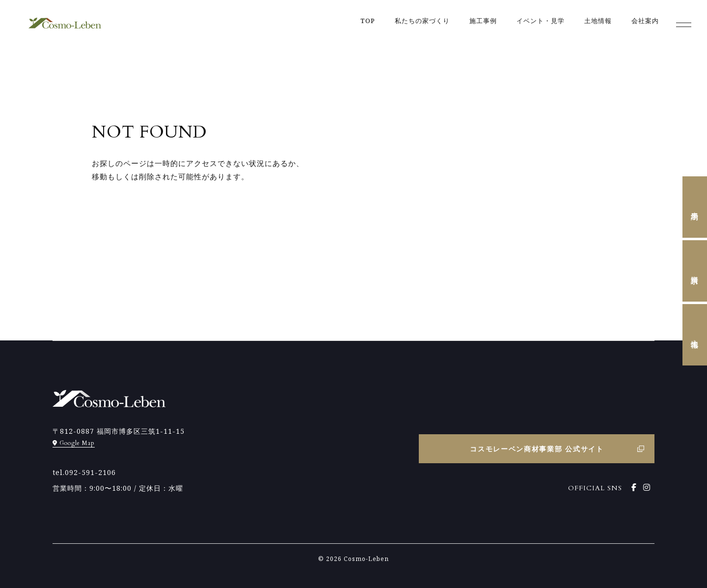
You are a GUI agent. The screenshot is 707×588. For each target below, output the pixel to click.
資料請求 (695, 271)
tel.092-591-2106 (84, 472)
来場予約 (695, 207)
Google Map (74, 443)
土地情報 (695, 335)
